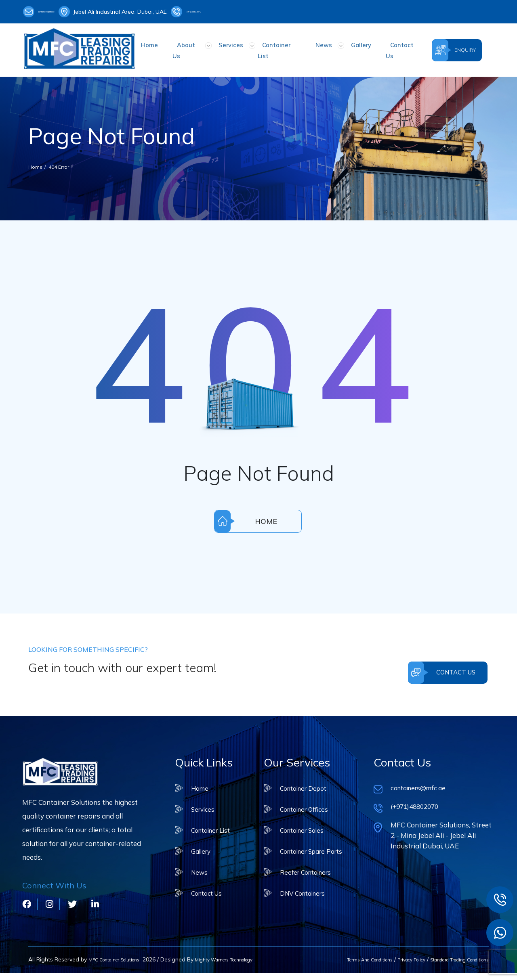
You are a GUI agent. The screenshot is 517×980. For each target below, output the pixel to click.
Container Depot (302, 782)
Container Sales (300, 824)
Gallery (345, 48)
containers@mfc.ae (56, 12)
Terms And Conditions (336, 958)
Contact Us (381, 48)
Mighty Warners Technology (66, 967)
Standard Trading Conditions (450, 958)
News (316, 48)
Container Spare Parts (310, 845)
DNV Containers (301, 887)
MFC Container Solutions (121, 958)
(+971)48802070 (234, 12)
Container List (277, 48)
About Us (199, 48)
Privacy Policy (388, 958)
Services (235, 48)
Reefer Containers (304, 866)
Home (166, 48)
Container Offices (302, 803)
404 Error (65, 160)
